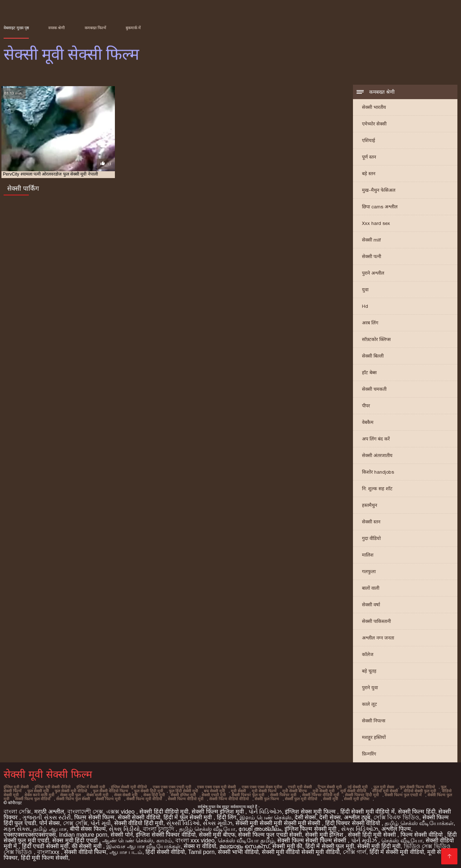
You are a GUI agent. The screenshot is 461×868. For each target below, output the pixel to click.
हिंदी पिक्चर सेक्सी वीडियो (353, 823)
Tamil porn (201, 852)
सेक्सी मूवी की (287, 846)
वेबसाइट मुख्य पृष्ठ (16, 28)
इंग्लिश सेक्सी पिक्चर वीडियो (165, 835)
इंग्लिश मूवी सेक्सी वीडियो (53, 787)
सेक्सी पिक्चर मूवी (283, 795)
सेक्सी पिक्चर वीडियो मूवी (321, 795)
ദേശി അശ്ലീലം (260, 829)
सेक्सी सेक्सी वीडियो (139, 817)
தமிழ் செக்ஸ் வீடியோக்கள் (419, 823)
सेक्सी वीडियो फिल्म (85, 852)
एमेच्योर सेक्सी (374, 124)
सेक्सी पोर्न (122, 835)
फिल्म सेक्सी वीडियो (422, 835)
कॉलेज (368, 654)
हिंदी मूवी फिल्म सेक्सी (44, 858)
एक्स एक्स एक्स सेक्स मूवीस (262, 787)
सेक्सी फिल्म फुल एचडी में (403, 795)
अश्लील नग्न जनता (378, 638)
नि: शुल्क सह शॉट (377, 489)
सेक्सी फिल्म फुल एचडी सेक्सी (270, 835)
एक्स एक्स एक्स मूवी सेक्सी (216, 787)
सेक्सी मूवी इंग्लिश (357, 799)
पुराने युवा (370, 688)
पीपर (366, 406)
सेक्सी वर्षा (371, 605)
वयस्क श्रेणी (57, 28)
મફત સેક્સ (17, 829)
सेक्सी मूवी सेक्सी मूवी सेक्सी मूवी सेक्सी (279, 823)
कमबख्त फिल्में (95, 28)
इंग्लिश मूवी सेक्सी (16, 787)
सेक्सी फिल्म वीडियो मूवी (186, 799)
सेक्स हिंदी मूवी (154, 795)
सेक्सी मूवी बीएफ (217, 835)
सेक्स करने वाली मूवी (39, 795)
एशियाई (368, 140)
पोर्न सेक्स (50, 823)
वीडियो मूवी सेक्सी (385, 791)
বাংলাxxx (49, 852)
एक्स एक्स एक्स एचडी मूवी (172, 787)
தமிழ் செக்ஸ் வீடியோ (207, 829)
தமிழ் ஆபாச (50, 829)
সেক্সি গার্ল (355, 852)
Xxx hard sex (376, 223)
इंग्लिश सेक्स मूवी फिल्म (311, 812)
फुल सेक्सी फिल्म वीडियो (417, 787)
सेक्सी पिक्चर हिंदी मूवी (362, 795)
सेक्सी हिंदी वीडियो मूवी (164, 812)
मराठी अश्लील (49, 812)
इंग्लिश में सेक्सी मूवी (91, 787)
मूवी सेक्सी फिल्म (264, 791)
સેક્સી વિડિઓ (183, 823)
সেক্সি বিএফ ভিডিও (396, 817)
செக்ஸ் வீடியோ (402, 840)
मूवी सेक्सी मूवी (324, 791)
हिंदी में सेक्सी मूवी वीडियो (397, 852)
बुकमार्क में (133, 28)
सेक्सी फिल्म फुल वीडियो (33, 799)
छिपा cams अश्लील (380, 207)
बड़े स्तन (369, 174)
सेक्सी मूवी (331, 799)
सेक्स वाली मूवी (97, 795)
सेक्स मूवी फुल (70, 795)
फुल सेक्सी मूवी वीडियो (71, 791)
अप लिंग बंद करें (376, 439)
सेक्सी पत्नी (372, 256)
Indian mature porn (83, 835)
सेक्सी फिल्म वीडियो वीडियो (229, 799)
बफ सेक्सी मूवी (214, 791)
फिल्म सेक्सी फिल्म (94, 817)
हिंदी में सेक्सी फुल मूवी (330, 846)
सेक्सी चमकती (374, 389)
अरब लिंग (370, 323)
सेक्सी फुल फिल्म (267, 799)
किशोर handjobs (378, 472)
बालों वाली (371, 588)
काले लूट (370, 704)
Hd (365, 306)
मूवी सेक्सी (238, 791)
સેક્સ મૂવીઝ (217, 823)
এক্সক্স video (121, 812)
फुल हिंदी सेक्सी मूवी (183, 791)
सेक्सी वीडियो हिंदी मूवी (139, 823)
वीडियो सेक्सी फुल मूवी (420, 791)
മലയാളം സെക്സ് (244, 846)
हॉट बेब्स (369, 373)
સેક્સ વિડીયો (124, 829)
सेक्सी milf (371, 240)
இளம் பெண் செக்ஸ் (265, 817)
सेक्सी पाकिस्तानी (376, 621)
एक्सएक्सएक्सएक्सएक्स (30, 835)
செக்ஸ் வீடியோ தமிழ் (246, 840)
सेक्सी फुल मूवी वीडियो (301, 799)
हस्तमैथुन (370, 505)
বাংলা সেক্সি (17, 812)
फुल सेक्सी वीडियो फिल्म (111, 791)
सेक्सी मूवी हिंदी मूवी (379, 846)
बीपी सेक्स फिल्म (88, 829)
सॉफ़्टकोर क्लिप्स (376, 339)
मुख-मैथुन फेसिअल (379, 190)
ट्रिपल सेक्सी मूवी (330, 787)
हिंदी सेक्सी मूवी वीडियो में (368, 812)
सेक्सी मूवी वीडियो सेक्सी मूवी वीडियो (301, 852)
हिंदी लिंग (227, 817)
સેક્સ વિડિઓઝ (359, 829)
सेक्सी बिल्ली (373, 356)
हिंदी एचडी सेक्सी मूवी (45, 846)
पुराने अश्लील (373, 273)
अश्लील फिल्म (396, 829)
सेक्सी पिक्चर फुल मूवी (248, 795)
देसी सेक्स (305, 817)
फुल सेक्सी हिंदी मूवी (149, 791)
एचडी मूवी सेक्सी (300, 787)
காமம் (164, 840)
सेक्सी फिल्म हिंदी (417, 812)
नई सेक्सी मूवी (358, 787)
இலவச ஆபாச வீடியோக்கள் (143, 846)
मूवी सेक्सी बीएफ (295, 791)
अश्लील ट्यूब (357, 817)
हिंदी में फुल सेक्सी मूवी (189, 817)
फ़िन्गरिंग (369, 754)
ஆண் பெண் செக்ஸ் (128, 840)
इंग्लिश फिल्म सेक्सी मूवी (311, 829)
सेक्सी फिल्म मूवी (108, 799)
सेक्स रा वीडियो (200, 846)
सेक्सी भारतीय (374, 107)
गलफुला (369, 572)
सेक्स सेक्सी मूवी (126, 795)
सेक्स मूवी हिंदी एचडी (76, 840)
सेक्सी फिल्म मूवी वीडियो (144, 799)
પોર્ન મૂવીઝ (365, 840)
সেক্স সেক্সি (75, 823)
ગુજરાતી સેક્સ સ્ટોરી (47, 817)
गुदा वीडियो (371, 538)
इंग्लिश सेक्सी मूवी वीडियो (129, 787)
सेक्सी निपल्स (374, 721)
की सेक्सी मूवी (87, 846)
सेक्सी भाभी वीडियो (238, 852)
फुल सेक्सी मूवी (38, 791)
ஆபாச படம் (126, 852)
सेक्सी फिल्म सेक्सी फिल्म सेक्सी (312, 840)
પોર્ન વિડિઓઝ (265, 812)
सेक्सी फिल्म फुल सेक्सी (73, 799)
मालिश (368, 555)
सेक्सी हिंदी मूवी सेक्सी (373, 835)
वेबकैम (368, 422)
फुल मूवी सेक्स (384, 787)
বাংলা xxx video (195, 840)
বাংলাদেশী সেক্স (85, 812)
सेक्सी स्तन (371, 522)
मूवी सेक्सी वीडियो (353, 791)
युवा (365, 290)
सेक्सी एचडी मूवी (214, 795)
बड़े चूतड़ (369, 671)
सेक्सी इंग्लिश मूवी (183, 795)
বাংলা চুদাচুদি (159, 829)
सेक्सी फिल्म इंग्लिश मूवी (218, 812)
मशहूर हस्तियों (374, 737)
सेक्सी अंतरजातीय (377, 455)
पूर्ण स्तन (369, 157)
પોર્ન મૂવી (100, 823)
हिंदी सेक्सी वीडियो (165, 852)
